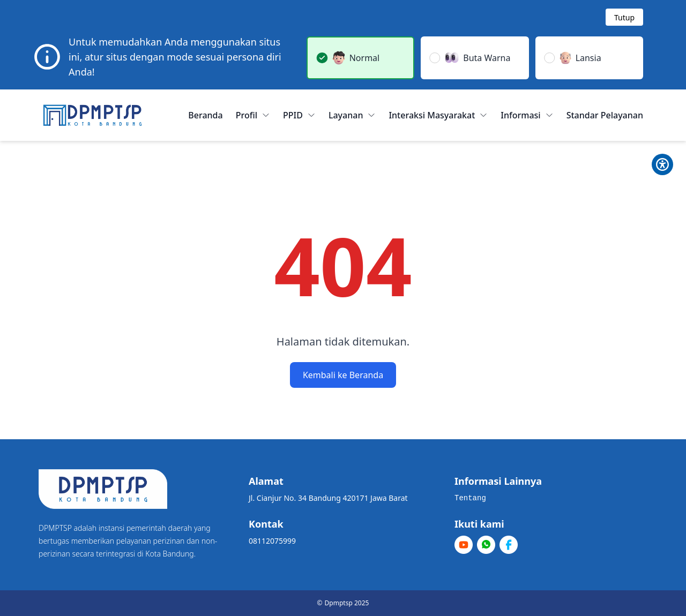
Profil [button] (253, 115)
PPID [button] (299, 115)
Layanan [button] (352, 115)
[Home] (92, 115)
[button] (361, 58)
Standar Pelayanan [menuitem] (605, 115)
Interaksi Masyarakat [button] (438, 115)
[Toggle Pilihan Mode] (662, 164)
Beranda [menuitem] (205, 115)
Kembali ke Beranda (343, 375)
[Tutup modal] (624, 17)
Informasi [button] (527, 115)
